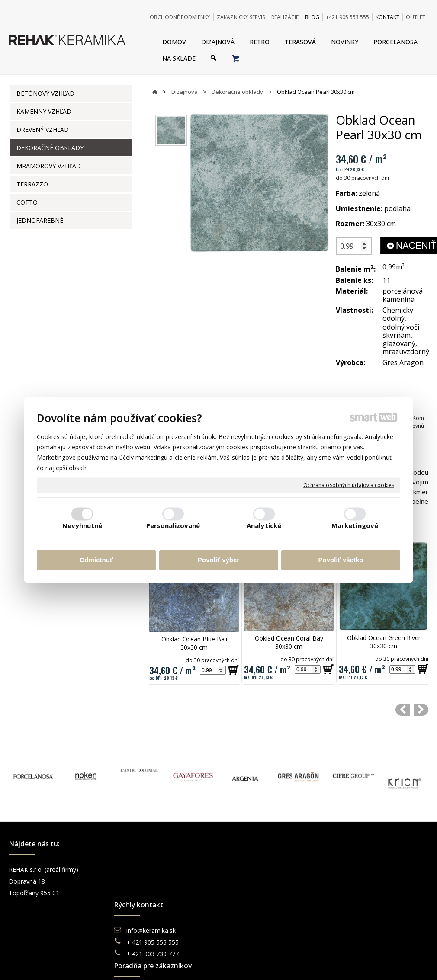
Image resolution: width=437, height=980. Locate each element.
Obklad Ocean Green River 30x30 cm (385, 642)
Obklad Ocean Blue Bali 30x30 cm (195, 643)
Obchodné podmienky (264, 870)
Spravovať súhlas (351, 945)
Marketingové (355, 526)
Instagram (354, 881)
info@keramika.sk (152, 870)
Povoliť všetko (341, 560)
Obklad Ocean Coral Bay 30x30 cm (290, 642)
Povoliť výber (218, 560)
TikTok (350, 916)
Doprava (246, 881)
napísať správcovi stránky (195, 945)
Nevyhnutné (82, 526)
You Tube (353, 893)
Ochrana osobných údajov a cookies (349, 485)
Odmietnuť (96, 560)
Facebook (354, 870)
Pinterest (353, 905)
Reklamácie (251, 893)
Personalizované (173, 526)
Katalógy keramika (260, 905)
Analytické (264, 526)
